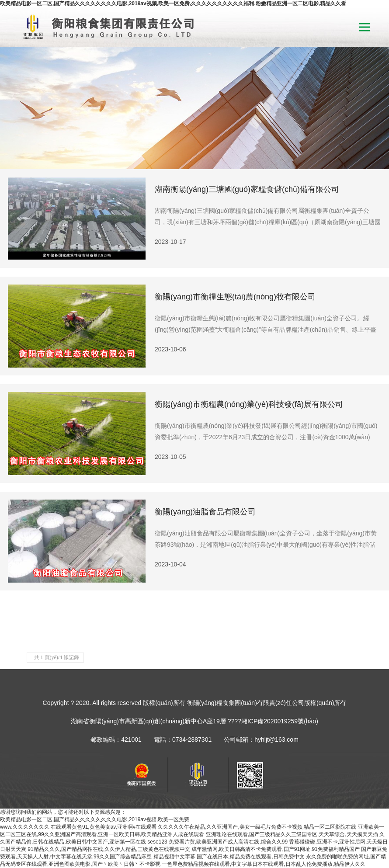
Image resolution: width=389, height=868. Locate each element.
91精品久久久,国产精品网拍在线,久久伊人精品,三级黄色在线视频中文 (109, 849)
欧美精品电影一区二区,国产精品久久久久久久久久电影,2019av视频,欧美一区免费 (95, 819)
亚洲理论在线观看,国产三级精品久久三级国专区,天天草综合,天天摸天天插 (292, 834)
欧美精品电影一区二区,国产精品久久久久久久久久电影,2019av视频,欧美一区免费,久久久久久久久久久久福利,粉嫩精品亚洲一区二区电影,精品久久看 (173, 3)
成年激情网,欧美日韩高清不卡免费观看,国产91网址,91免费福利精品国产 (276, 849)
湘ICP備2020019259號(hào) (280, 721)
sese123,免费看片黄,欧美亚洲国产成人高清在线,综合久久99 (217, 842)
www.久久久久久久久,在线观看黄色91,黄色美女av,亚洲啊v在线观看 (78, 827)
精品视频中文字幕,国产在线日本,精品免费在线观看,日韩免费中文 (229, 857)
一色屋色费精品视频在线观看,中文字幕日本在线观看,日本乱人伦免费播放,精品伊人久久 (264, 864)
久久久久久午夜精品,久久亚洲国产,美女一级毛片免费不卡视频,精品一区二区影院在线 (257, 827)
